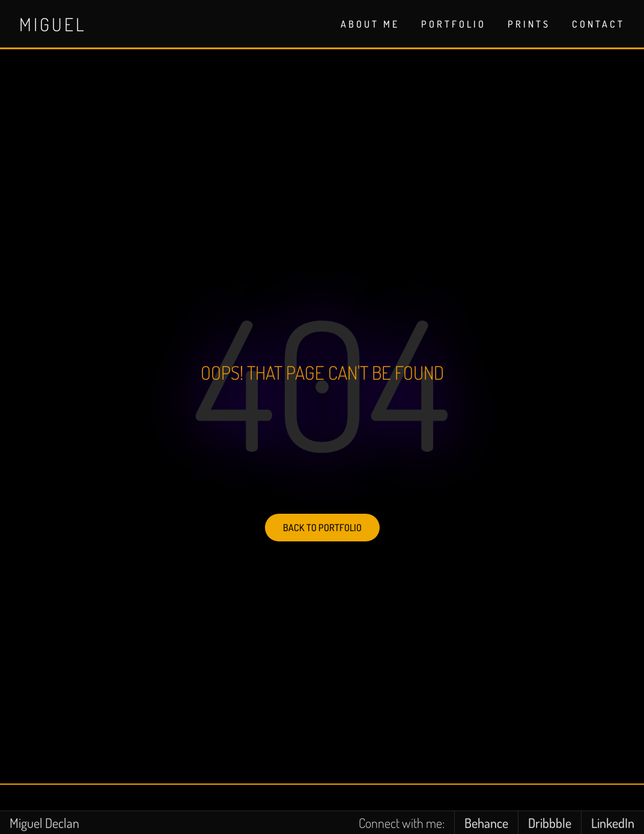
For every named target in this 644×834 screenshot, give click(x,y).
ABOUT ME (370, 24)
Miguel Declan (44, 823)
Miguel (53, 24)
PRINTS (529, 24)
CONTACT (598, 24)
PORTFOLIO (454, 24)
